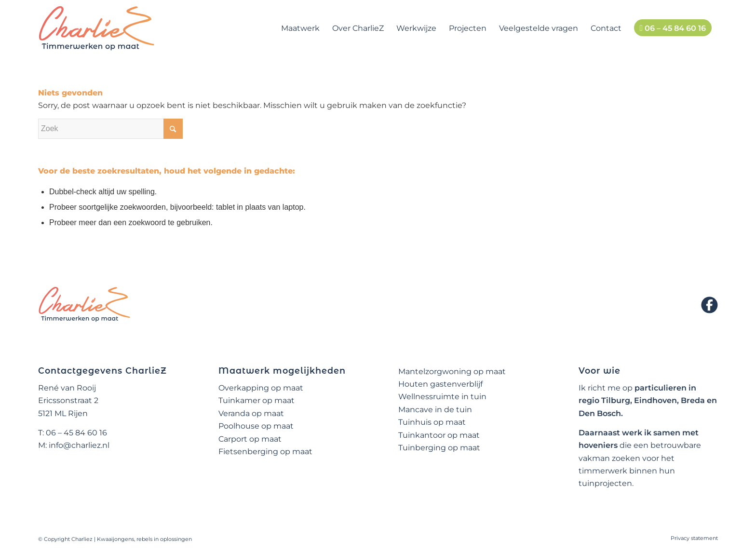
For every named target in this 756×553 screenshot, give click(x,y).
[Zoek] (110, 129)
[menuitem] (300, 28)
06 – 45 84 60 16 (76, 433)
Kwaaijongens (115, 539)
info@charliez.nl (79, 445)
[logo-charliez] (97, 28)
